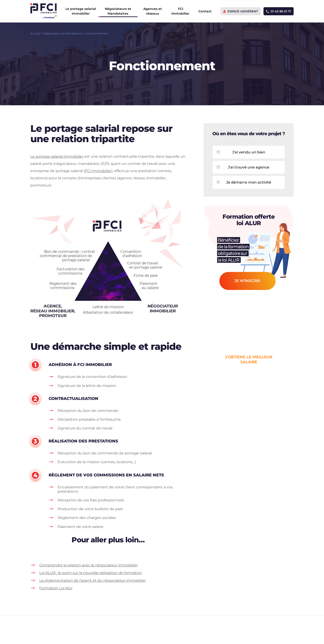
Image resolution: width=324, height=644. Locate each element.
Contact (205, 11)
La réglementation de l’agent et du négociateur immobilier (93, 580)
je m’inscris (247, 281)
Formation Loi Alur (56, 588)
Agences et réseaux (153, 11)
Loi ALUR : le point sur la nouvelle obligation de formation (91, 573)
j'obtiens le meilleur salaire (249, 359)
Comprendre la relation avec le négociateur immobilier (89, 565)
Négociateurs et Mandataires (118, 11)
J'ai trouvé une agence (249, 167)
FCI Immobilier (180, 11)
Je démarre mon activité (249, 182)
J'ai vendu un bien (249, 152)
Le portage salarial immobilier (81, 11)
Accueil (35, 33)
